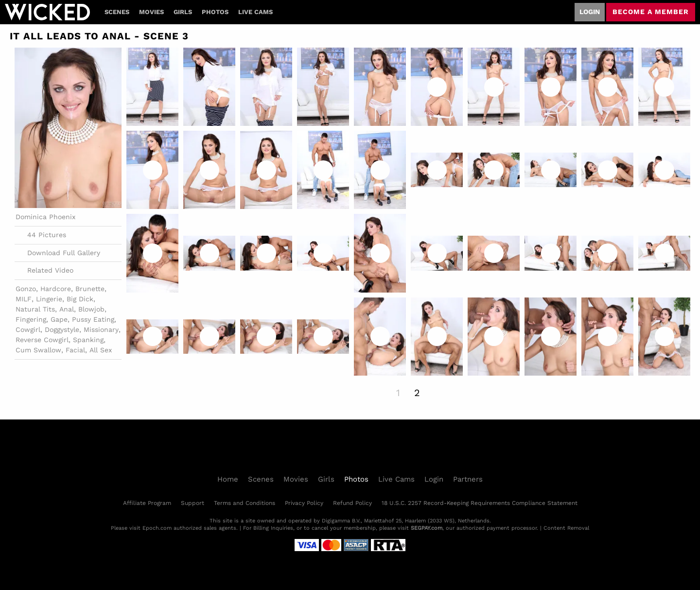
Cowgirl (28, 330)
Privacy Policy (304, 503)
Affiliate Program (147, 503)
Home (228, 479)
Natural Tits (35, 309)
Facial (75, 350)
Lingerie (49, 299)
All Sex (101, 350)
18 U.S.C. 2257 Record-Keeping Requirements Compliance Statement (480, 503)
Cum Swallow (38, 350)
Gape (59, 319)
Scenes (117, 12)
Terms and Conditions (245, 503)
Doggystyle (62, 330)
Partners (468, 479)
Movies (151, 12)
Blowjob (91, 309)
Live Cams (255, 12)
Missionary (101, 330)
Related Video (44, 271)
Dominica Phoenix (45, 217)
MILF (24, 299)
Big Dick (80, 299)
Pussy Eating (93, 319)
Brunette (90, 289)
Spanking (88, 340)
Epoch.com (157, 528)
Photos (215, 12)
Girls (183, 12)
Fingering (31, 319)
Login (590, 12)
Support (192, 503)
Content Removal (566, 528)
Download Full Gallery (58, 253)
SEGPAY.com (427, 528)
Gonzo (26, 289)
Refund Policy (352, 503)
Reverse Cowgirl (42, 340)
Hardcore (56, 289)
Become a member (651, 12)
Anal (67, 309)
